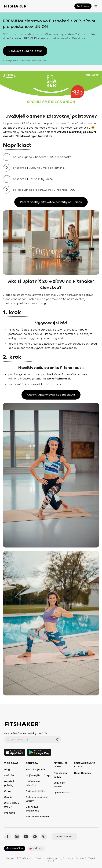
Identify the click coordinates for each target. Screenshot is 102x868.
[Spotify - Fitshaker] (35, 837)
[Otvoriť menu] (96, 6)
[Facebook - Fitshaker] (8, 837)
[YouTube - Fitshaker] (26, 837)
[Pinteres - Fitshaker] (44, 837)
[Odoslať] (57, 740)
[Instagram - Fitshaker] (17, 837)
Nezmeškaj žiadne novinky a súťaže (26, 733)
